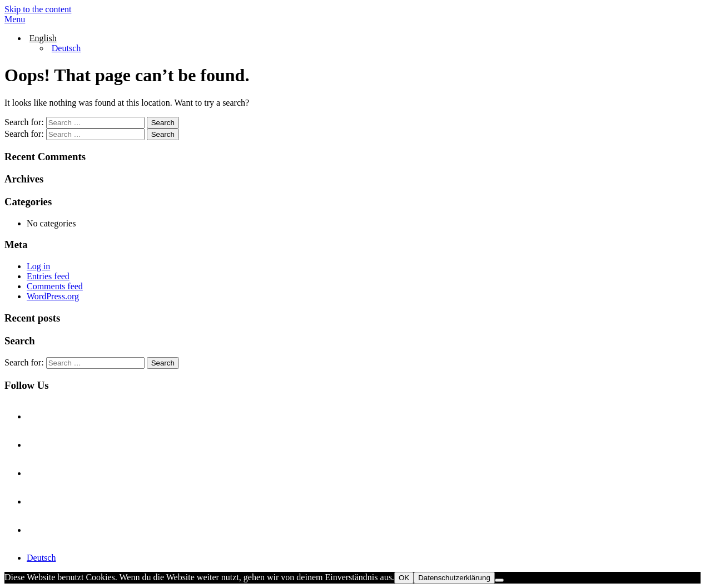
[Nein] (499, 580)
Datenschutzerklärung (454, 578)
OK (404, 578)
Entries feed (48, 276)
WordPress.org (53, 296)
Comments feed (55, 286)
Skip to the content (38, 9)
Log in (38, 266)
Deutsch (41, 558)
